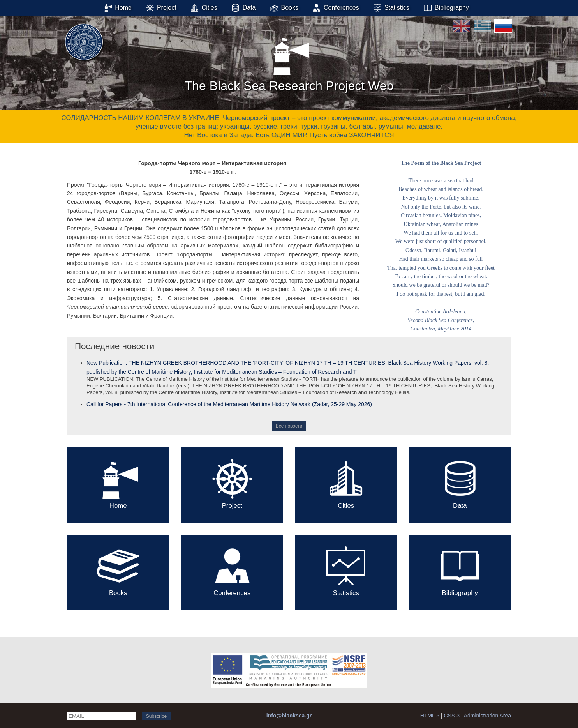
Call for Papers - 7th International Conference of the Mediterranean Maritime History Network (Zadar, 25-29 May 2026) (229, 404)
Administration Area (487, 716)
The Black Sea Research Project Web (289, 62)
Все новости (289, 426)
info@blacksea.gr (289, 716)
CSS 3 (451, 716)
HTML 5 (430, 716)
